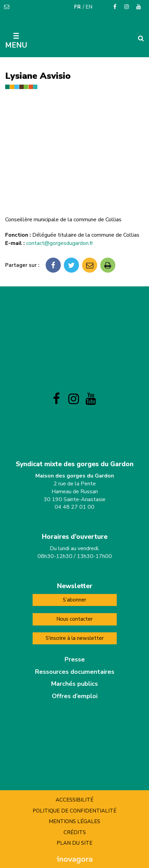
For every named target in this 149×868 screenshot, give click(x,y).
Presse (75, 659)
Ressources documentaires (75, 672)
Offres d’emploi (75, 696)
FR (77, 7)
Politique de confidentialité (74, 811)
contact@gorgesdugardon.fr (60, 243)
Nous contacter (74, 619)
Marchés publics (74, 684)
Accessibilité (74, 800)
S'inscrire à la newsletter (75, 638)
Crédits (75, 832)
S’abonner (74, 600)
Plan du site (74, 843)
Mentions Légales (74, 821)
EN (89, 7)
